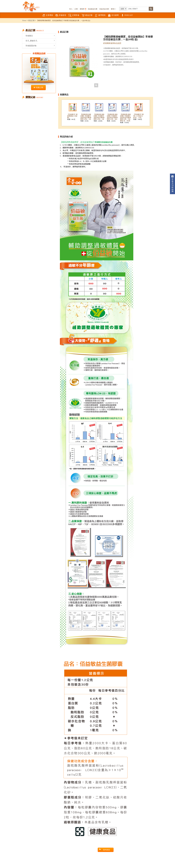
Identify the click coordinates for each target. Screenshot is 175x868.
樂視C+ (114, 9)
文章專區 (48, 15)
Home (24, 20)
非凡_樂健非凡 (40, 41)
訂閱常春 (74, 15)
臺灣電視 (100, 15)
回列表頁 (104, 850)
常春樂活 (40, 36)
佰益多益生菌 (104, 9)
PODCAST (127, 15)
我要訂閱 (38, 87)
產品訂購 (87, 15)
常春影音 (61, 15)
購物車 (83, 9)
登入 (71, 9)
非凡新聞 (113, 15)
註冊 (76, 9)
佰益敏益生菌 (93, 9)
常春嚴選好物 (40, 46)
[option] (80, 61)
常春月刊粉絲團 (173, 184)
